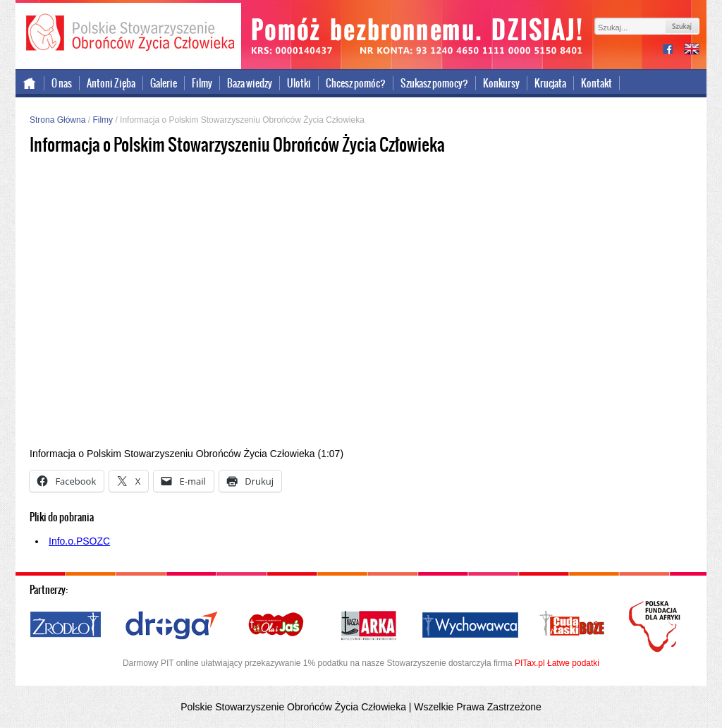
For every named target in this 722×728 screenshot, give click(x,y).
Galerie (164, 83)
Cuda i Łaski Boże (573, 626)
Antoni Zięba (111, 83)
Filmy (202, 83)
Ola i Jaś (277, 626)
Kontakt (596, 83)
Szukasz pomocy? (434, 83)
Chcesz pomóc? (356, 83)
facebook (673, 50)
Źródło (66, 626)
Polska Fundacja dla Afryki (656, 626)
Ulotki (299, 83)
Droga (172, 626)
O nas (62, 83)
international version (692, 50)
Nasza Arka (368, 626)
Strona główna (30, 83)
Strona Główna (57, 120)
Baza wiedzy (250, 83)
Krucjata (550, 83)
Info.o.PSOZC (79, 541)
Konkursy (501, 83)
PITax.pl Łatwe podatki (557, 663)
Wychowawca (470, 626)
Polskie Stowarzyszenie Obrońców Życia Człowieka (128, 34)
